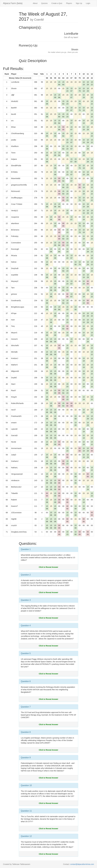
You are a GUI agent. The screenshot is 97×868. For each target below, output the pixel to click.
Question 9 (26, 758)
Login (88, 3)
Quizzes (44, 3)
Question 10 (26, 785)
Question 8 (26, 732)
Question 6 (26, 681)
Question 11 (26, 811)
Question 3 (26, 600)
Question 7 (26, 707)
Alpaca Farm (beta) (13, 3)
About (35, 3)
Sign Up (79, 3)
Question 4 (26, 626)
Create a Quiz (57, 3)
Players (69, 3)
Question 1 (26, 549)
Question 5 (26, 653)
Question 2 (26, 575)
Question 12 (26, 836)
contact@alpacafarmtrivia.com (82, 864)
